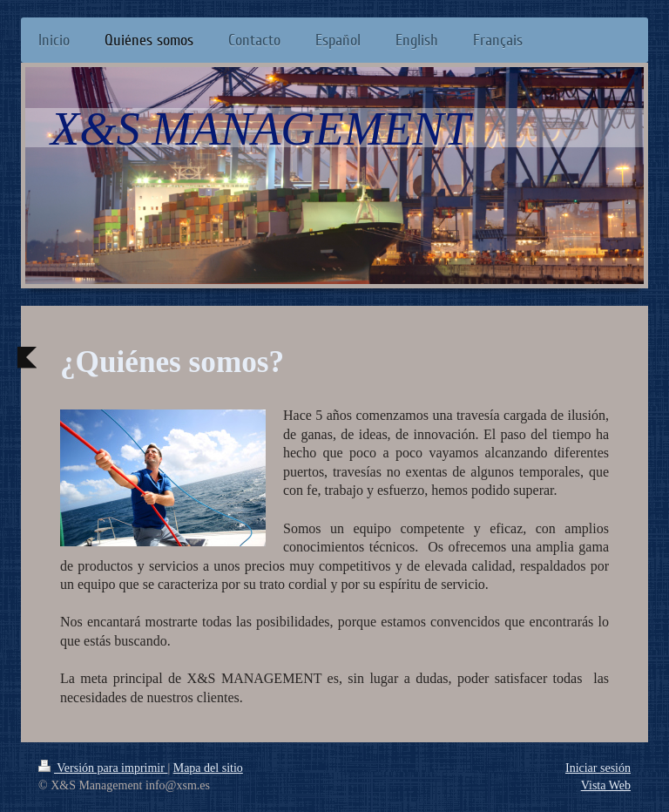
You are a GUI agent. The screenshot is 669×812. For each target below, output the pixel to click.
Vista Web (606, 785)
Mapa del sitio (208, 768)
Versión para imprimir (103, 768)
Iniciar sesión (598, 768)
